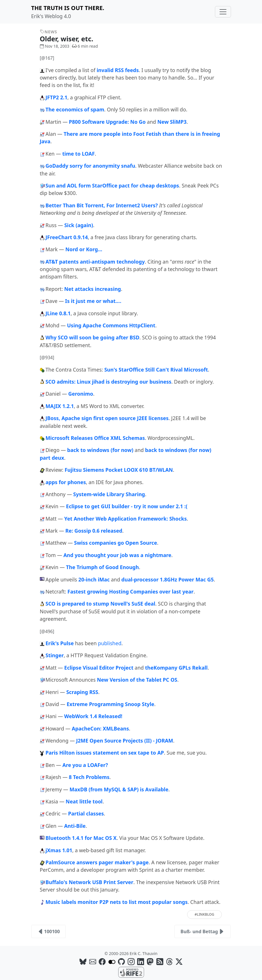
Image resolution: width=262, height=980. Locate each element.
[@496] (47, 632)
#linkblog (204, 914)
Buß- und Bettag (203, 931)
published (110, 643)
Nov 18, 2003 (55, 46)
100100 (49, 931)
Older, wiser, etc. (71, 39)
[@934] (47, 358)
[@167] (47, 58)
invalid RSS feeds (118, 70)
